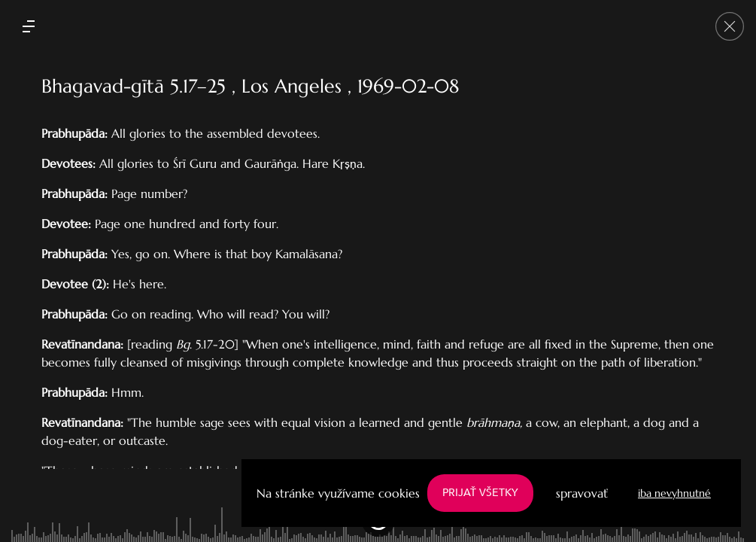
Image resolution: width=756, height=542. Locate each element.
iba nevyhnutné (674, 493)
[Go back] (730, 26)
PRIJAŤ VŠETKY (480, 493)
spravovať (582, 493)
